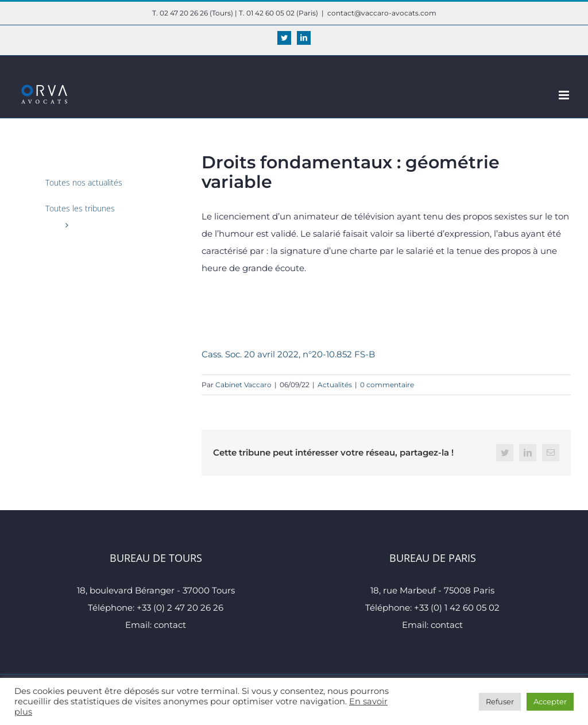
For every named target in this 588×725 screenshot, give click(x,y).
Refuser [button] (500, 701)
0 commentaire (387, 385)
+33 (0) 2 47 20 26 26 (180, 608)
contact (170, 625)
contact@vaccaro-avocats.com (382, 13)
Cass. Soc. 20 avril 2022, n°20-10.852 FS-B (288, 354)
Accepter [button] (550, 701)
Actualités (335, 385)
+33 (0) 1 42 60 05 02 (457, 608)
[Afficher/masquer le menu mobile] (565, 95)
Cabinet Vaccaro (243, 385)
